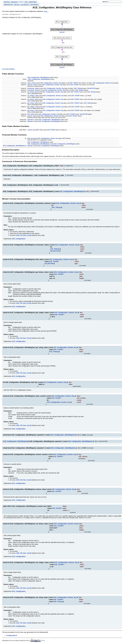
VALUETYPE (91, 89)
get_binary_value (33, 111)
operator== (31, 120)
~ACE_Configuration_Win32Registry (39, 79)
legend (62, 32)
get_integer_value (33, 107)
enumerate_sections (34, 90)
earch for (105, 2)
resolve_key (31, 130)
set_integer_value (33, 96)
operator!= (31, 122)
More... (46, 11)
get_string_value (33, 103)
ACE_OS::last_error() (24, 236)
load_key (30, 139)
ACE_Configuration (19, 239)
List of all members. (9, 69)
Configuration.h (12, 635)
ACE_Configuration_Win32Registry (39, 78)
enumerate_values (33, 89)
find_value (31, 114)
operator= (31, 146)
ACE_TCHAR (74, 83)
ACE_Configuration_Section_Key (51, 83)
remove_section (32, 85)
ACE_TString (78, 89)
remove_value (32, 116)
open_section (32, 83)
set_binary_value (33, 100)
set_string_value (33, 92)
